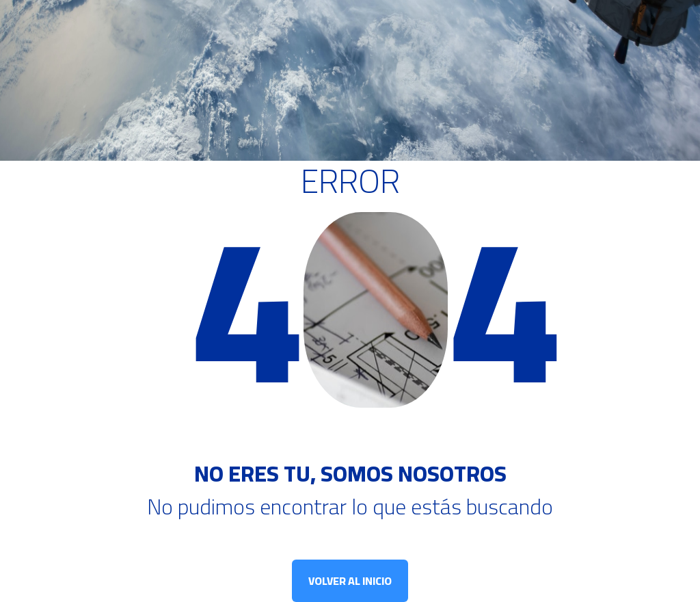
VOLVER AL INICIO (350, 581)
